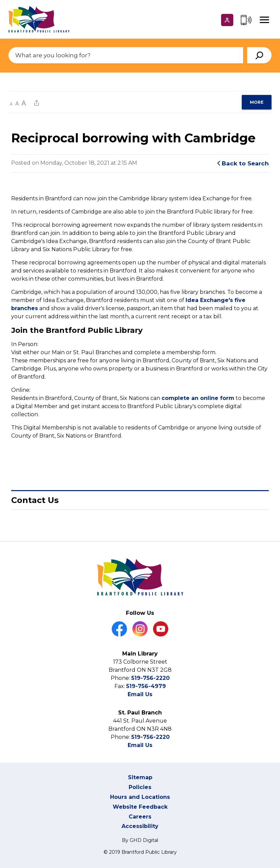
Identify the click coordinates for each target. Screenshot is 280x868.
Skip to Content (0, 0)
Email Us (140, 694)
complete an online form (198, 398)
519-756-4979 (146, 686)
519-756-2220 (150, 678)
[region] (257, 102)
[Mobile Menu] (264, 20)
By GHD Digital (140, 840)
